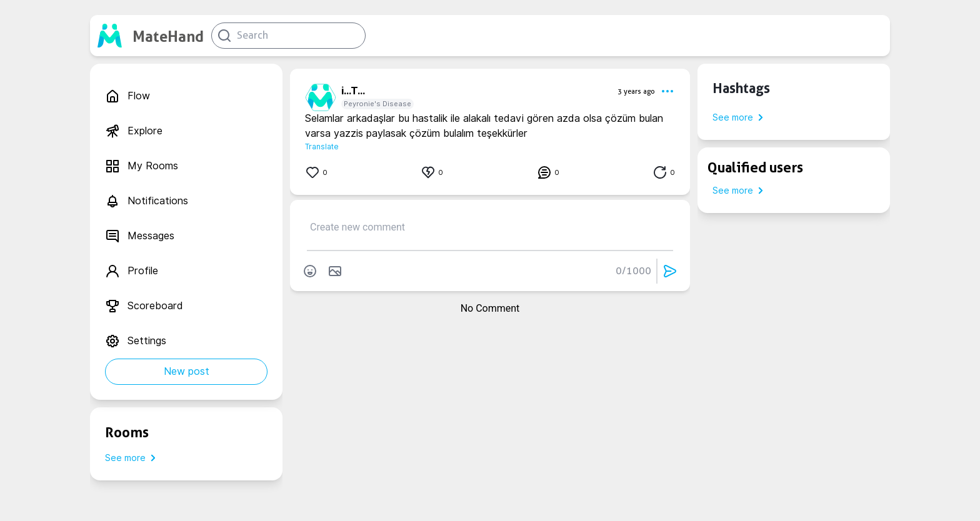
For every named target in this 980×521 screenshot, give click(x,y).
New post (187, 371)
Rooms (127, 432)
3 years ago (636, 91)
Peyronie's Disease (377, 104)
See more (133, 458)
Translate (322, 146)
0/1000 (633, 271)
